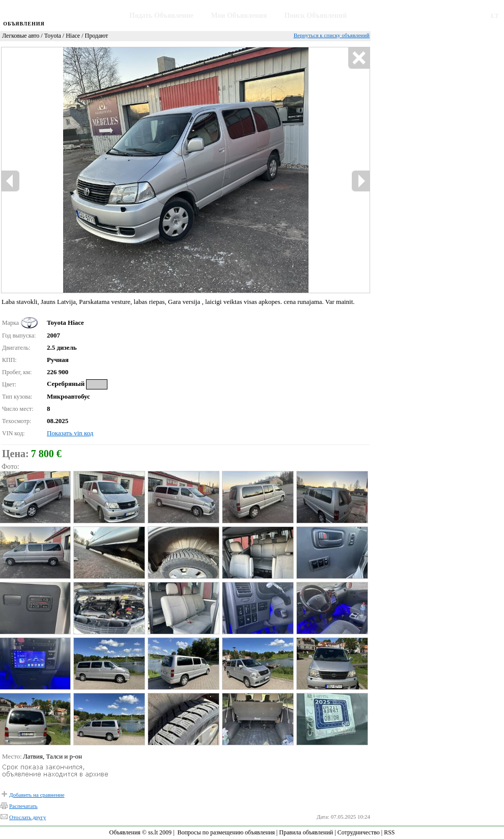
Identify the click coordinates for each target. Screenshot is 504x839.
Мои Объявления (239, 16)
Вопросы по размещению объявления (226, 832)
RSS (389, 832)
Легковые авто (21, 36)
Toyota (53, 36)
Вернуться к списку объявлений (332, 35)
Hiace (73, 36)
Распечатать (23, 806)
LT (495, 16)
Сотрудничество (359, 832)
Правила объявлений (306, 832)
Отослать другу (27, 817)
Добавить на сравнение (37, 795)
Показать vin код (70, 433)
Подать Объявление (161, 16)
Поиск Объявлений (316, 16)
